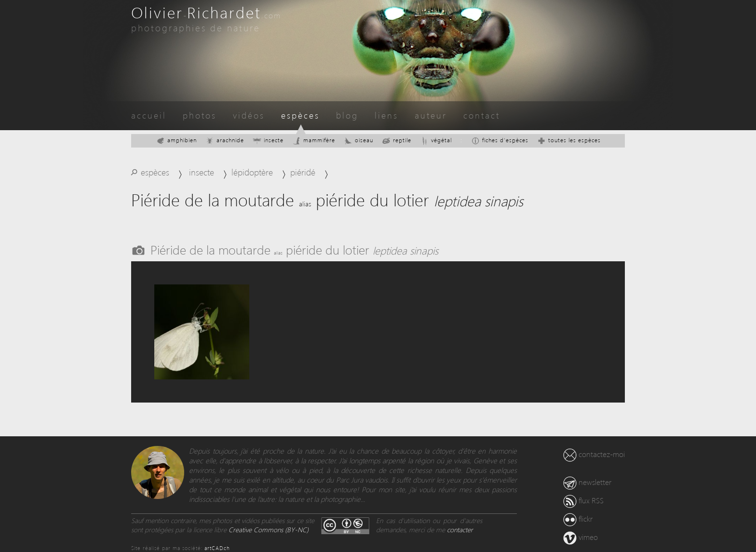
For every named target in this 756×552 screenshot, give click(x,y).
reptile (397, 140)
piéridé (303, 172)
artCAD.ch (217, 548)
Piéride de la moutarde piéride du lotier (294, 249)
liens (386, 115)
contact (482, 115)
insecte (268, 140)
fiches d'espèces (500, 140)
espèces (300, 115)
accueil (149, 115)
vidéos (249, 115)
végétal (436, 140)
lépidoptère (252, 172)
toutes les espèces (569, 140)
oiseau (358, 140)
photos (200, 115)
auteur (431, 115)
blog (347, 115)
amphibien (176, 140)
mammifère (314, 140)
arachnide (225, 140)
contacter (460, 530)
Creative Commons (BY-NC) (269, 530)
